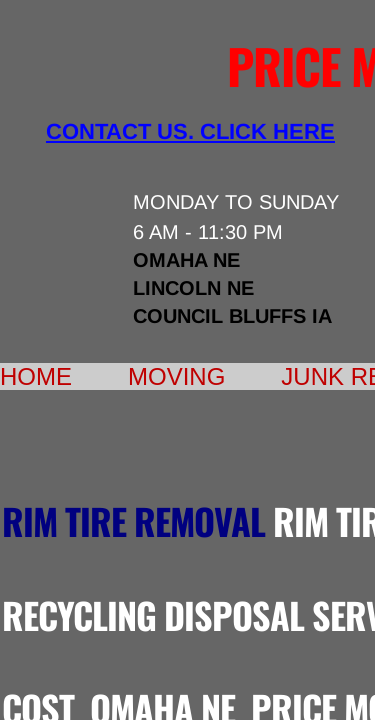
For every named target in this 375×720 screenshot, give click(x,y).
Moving (176, 376)
